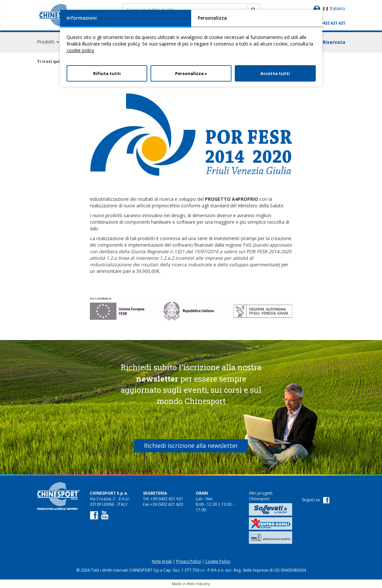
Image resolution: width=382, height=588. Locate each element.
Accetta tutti (275, 73)
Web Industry (199, 584)
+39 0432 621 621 (329, 23)
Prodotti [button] (48, 42)
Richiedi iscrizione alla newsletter (191, 446)
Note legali (162, 561)
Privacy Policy (189, 561)
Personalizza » (191, 73)
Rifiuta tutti (107, 73)
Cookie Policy (218, 561)
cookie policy (80, 50)
